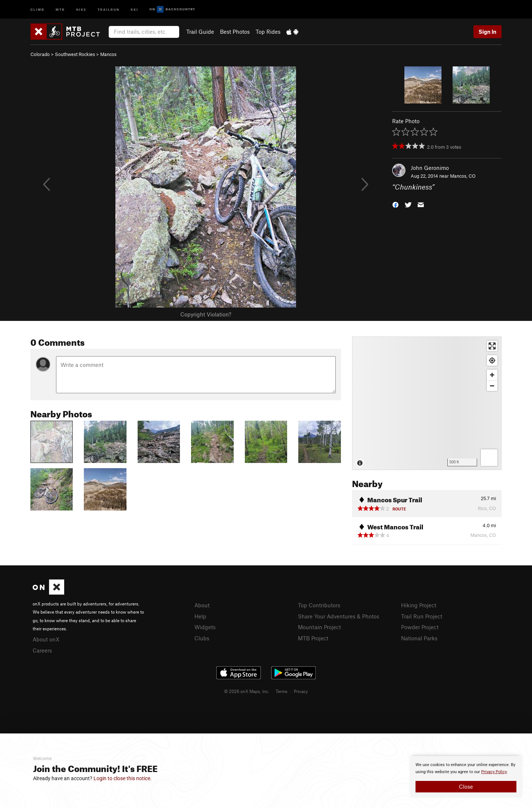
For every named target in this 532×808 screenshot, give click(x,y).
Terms (282, 691)
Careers (42, 650)
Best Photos (235, 32)
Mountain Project (319, 627)
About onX (46, 639)
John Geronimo (430, 168)
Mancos (108, 54)
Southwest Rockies (75, 54)
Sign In (487, 32)
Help (200, 616)
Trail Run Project (422, 616)
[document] (466, 777)
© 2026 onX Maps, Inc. (247, 691)
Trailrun (109, 9)
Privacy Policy (494, 772)
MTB (60, 9)
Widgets (205, 627)
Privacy (301, 691)
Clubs (202, 638)
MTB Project (313, 638)
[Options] (489, 458)
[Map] (427, 403)
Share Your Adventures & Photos (339, 616)
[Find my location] (492, 360)
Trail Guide (200, 32)
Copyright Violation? (206, 314)
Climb (37, 9)
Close (466, 786)
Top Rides (268, 32)
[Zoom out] (492, 386)
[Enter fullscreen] (492, 346)
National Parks (419, 638)
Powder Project (420, 627)
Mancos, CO (463, 176)
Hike (81, 9)
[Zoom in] (492, 375)
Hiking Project (419, 605)
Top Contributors (319, 605)
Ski (134, 9)
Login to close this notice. (123, 778)
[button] (395, 204)
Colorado (40, 54)
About (202, 605)
